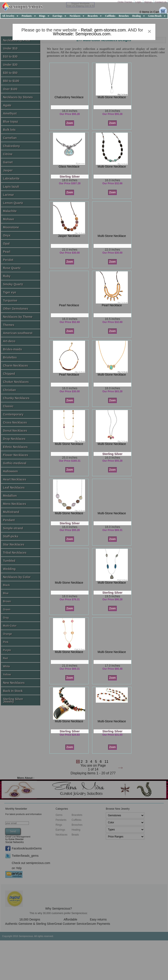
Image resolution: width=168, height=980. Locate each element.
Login (139, 2)
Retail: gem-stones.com (103, 30)
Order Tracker (125, 2)
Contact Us (161, 2)
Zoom (70, 123)
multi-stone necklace (112, 97)
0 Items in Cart (149, 12)
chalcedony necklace (69, 97)
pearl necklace (69, 305)
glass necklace (69, 167)
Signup (148, 2)
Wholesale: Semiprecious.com (82, 34)
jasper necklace (69, 236)
